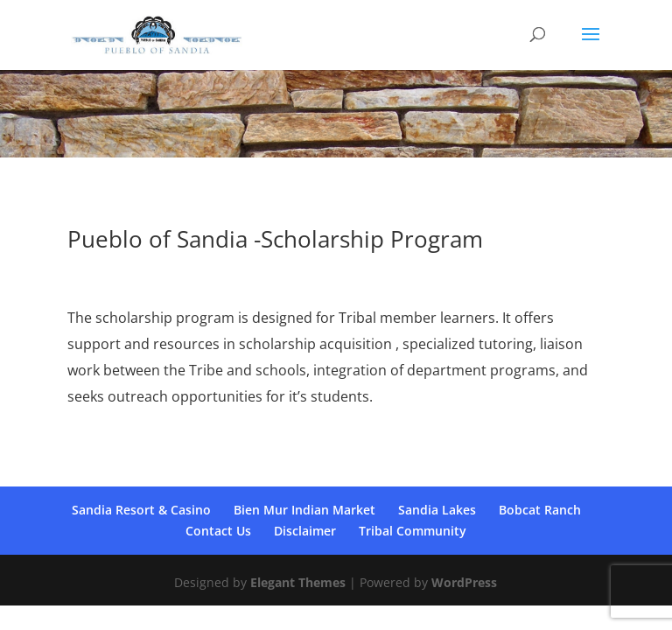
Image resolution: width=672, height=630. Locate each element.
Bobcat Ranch (540, 510)
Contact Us (218, 531)
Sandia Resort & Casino (141, 510)
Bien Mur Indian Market (304, 510)
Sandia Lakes (437, 510)
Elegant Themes (298, 582)
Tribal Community (413, 531)
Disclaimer (305, 531)
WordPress (464, 582)
